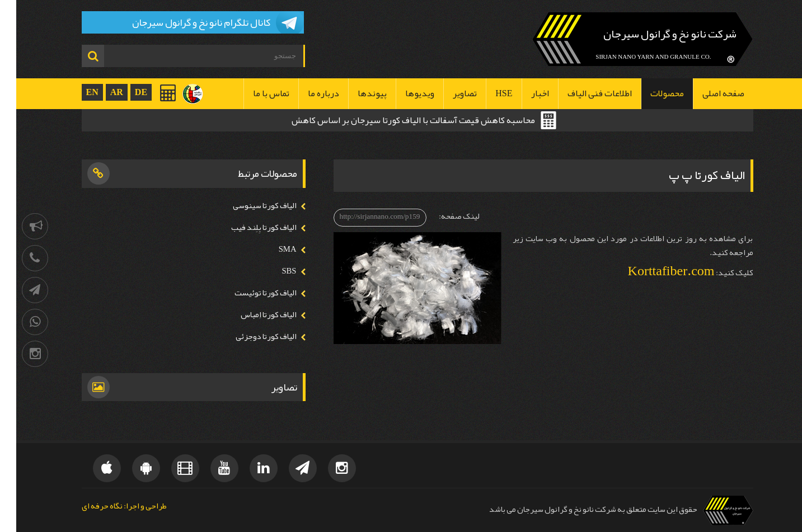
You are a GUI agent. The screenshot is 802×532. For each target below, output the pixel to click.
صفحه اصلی (707, 93)
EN (76, 92)
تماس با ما (255, 93)
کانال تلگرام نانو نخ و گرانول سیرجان (185, 22)
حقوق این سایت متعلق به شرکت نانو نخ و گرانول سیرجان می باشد (577, 509)
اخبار (524, 93)
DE (125, 92)
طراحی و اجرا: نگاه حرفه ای (108, 507)
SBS (273, 271)
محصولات (651, 93)
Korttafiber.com (655, 271)
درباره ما (307, 93)
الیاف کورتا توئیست (249, 293)
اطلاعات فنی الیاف (583, 93)
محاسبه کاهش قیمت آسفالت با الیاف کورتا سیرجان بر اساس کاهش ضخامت (397, 121)
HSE (487, 93)
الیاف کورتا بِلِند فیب (248, 227)
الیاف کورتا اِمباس (252, 315)
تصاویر (449, 93)
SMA (271, 249)
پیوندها (356, 93)
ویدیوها (404, 93)
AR (100, 92)
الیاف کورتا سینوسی (248, 206)
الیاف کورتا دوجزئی (250, 336)
